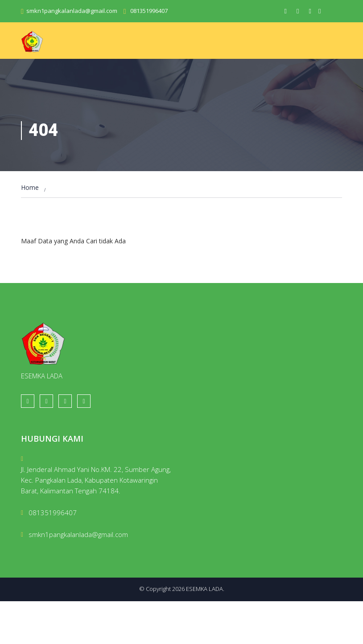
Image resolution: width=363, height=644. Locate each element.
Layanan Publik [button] (50, 88)
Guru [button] (198, 66)
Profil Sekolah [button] (115, 66)
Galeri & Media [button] (268, 66)
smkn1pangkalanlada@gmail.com (72, 11)
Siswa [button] (225, 66)
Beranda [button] (67, 66)
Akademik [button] (165, 66)
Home (34, 63)
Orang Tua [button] (320, 66)
